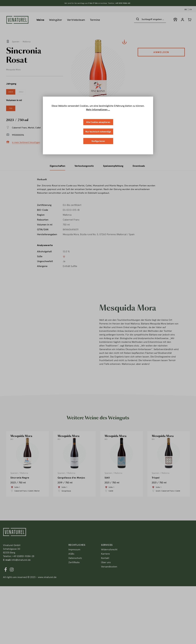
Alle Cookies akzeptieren (98, 122)
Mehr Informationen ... (98, 109)
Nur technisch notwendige (98, 132)
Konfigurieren (98, 141)
